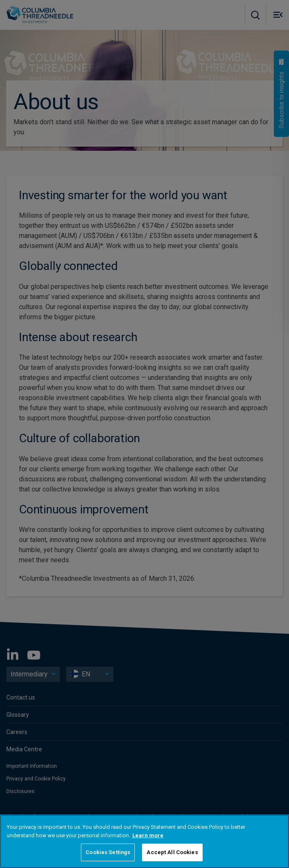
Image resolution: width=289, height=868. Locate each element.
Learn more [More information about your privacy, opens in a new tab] (148, 835)
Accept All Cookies (172, 852)
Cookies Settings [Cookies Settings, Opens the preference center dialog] (108, 852)
